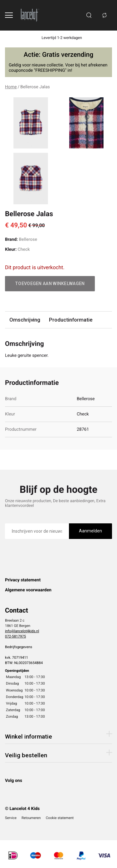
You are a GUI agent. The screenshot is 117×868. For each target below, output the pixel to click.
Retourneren (31, 818)
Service (11, 818)
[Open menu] (9, 15)
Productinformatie (71, 320)
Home (11, 87)
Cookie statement (60, 818)
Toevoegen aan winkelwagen (50, 284)
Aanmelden (90, 531)
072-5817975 (15, 636)
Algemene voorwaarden (28, 590)
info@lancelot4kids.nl (22, 631)
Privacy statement (23, 580)
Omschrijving (25, 320)
